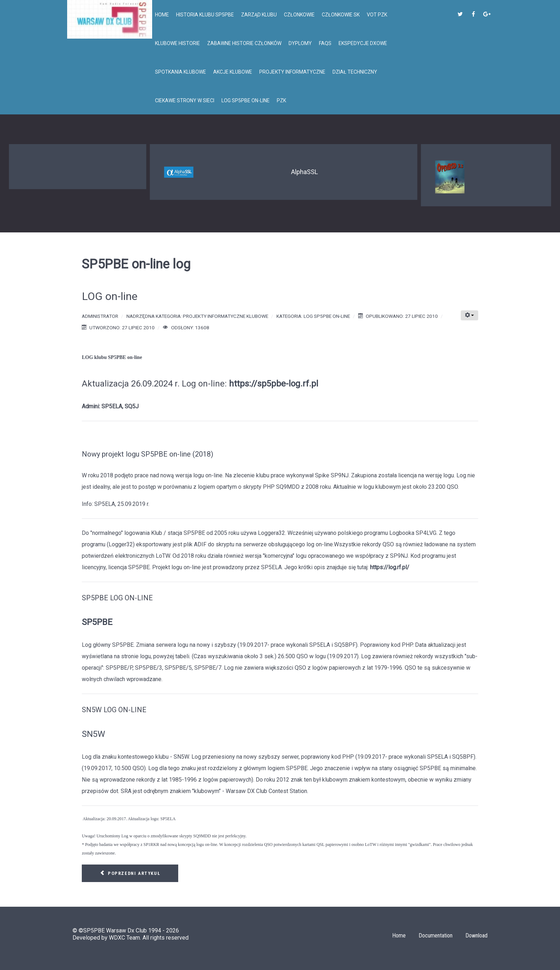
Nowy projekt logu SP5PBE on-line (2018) (147, 454)
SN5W (93, 734)
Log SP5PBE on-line (327, 316)
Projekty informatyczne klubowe (226, 316)
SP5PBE (97, 622)
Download (476, 935)
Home (399, 935)
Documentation (436, 935)
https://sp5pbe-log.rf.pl (274, 384)
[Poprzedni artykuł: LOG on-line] (130, 873)
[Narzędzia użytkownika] (469, 315)
